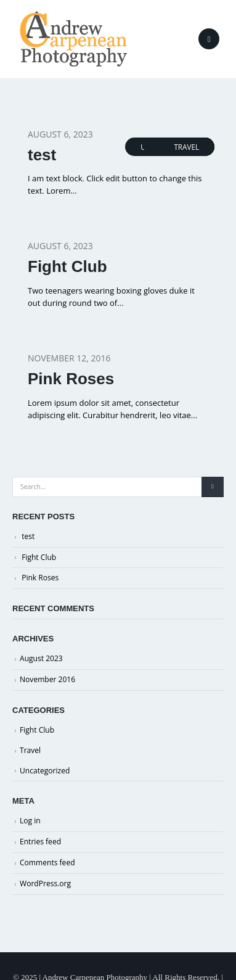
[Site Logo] (73, 39)
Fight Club (67, 266)
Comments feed (47, 863)
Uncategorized (45, 771)
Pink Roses (71, 379)
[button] (209, 39)
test (42, 155)
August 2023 (41, 658)
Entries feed (40, 842)
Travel (186, 147)
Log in (30, 821)
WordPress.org (45, 883)
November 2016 (47, 679)
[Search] (213, 487)
